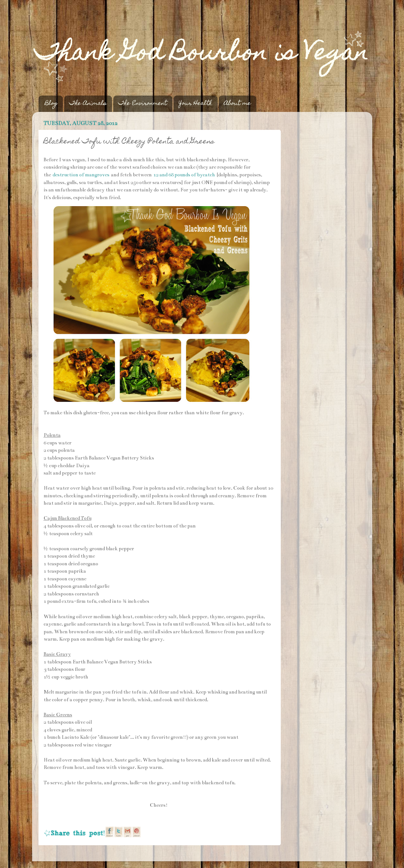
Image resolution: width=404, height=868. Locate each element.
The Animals (88, 104)
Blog (51, 104)
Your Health (195, 104)
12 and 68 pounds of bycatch (184, 175)
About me (237, 104)
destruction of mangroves (81, 175)
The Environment (143, 104)
